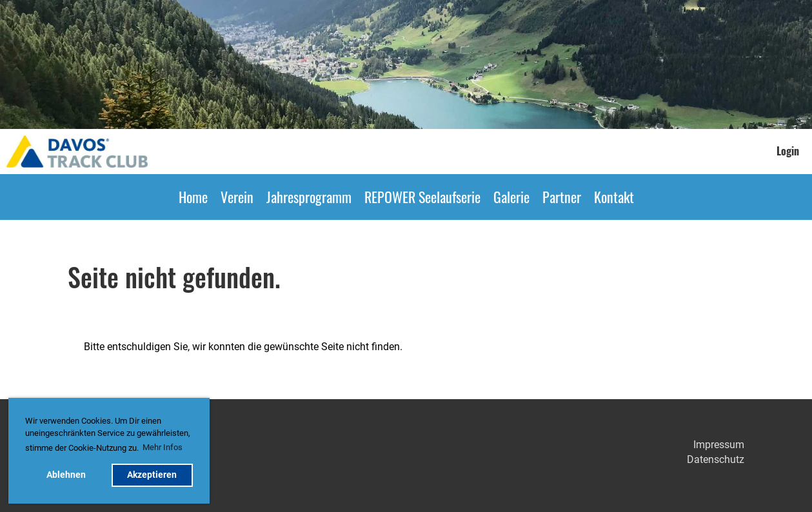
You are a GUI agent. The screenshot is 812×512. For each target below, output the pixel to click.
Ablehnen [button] (66, 475)
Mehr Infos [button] (163, 447)
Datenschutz (716, 459)
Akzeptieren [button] (152, 475)
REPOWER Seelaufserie (422, 197)
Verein (237, 197)
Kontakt (614, 197)
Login (788, 151)
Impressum (719, 445)
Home (193, 197)
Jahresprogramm (309, 197)
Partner (562, 197)
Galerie (511, 197)
